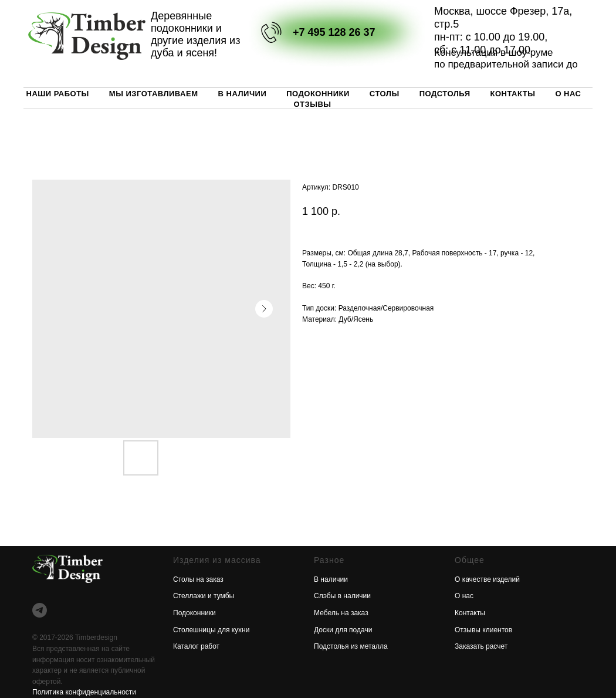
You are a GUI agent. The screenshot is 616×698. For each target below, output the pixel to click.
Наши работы (58, 94)
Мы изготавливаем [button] (154, 94)
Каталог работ (196, 646)
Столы (385, 94)
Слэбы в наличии (342, 596)
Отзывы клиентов (483, 630)
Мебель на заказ (341, 613)
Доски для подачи (343, 630)
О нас (464, 596)
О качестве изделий (487, 579)
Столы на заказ (198, 579)
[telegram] (40, 610)
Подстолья (445, 94)
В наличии (243, 94)
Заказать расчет (481, 646)
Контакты (513, 94)
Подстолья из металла (351, 646)
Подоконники (318, 94)
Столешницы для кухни (211, 630)
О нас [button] (568, 94)
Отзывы (312, 104)
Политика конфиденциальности (84, 692)
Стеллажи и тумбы (204, 596)
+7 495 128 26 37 (334, 32)
